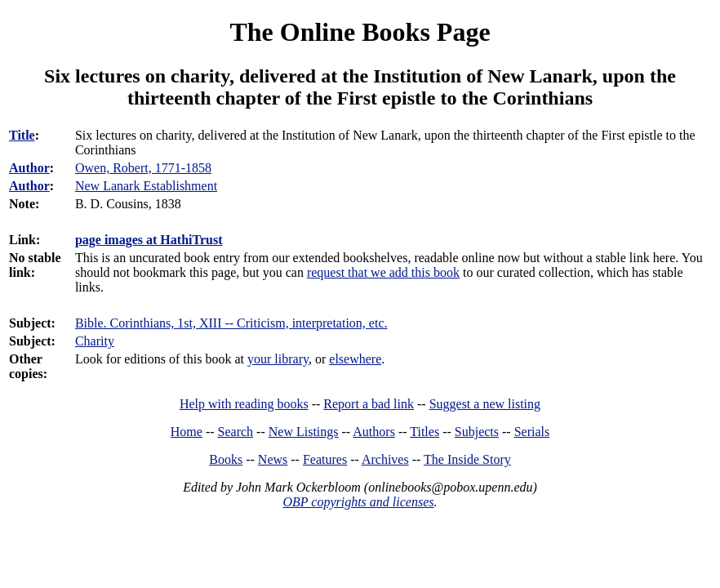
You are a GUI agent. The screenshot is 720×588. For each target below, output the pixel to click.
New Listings (304, 432)
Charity (95, 341)
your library (278, 359)
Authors (374, 432)
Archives (385, 459)
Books (226, 459)
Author (29, 168)
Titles (424, 432)
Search (236, 432)
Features (325, 459)
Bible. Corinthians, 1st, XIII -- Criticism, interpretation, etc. (231, 323)
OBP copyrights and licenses (358, 502)
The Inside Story (467, 459)
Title (22, 135)
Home (187, 432)
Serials (532, 432)
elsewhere (355, 359)
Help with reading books (244, 404)
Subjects (477, 432)
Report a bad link (369, 404)
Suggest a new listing (485, 404)
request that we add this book (383, 272)
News (273, 459)
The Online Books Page (360, 32)
